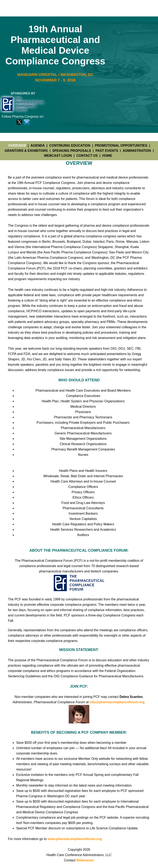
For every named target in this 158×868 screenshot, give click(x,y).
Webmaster (85, 860)
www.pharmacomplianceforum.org (75, 839)
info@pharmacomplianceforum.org (117, 702)
